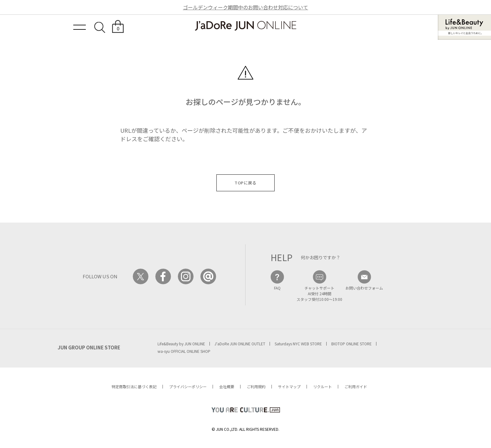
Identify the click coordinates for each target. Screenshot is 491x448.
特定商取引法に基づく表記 (134, 386)
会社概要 (227, 386)
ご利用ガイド (356, 386)
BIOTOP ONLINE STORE (351, 344)
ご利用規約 (256, 386)
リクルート (323, 386)
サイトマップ (289, 386)
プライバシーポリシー (188, 386)
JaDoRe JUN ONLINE (246, 26)
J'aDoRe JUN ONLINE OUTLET (240, 344)
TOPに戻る (246, 183)
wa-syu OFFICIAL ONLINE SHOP (184, 351)
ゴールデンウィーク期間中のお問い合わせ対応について (246, 7)
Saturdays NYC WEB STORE (298, 344)
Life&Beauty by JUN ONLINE (181, 344)
